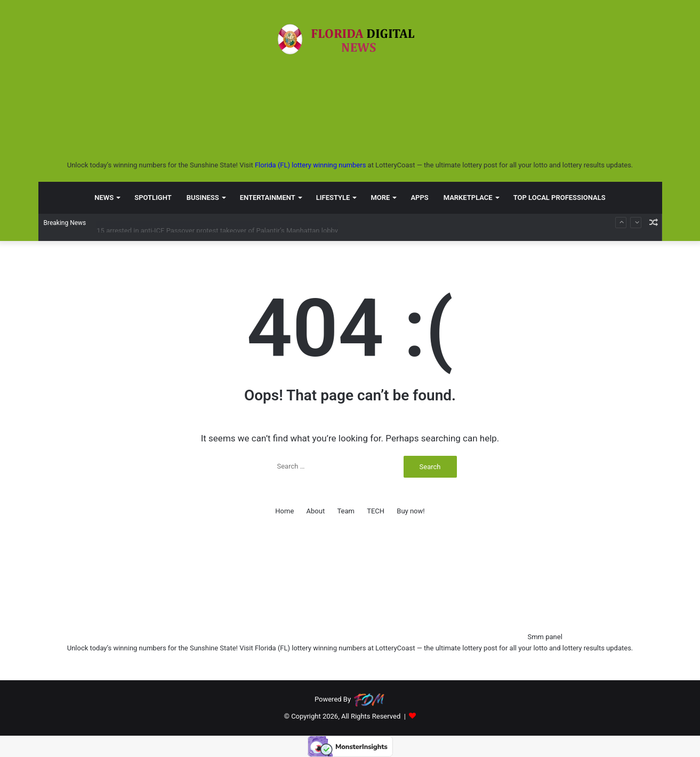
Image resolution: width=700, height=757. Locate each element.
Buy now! (411, 511)
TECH (376, 511)
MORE (380, 197)
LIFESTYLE (333, 197)
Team (346, 511)
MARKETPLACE (468, 197)
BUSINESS (203, 197)
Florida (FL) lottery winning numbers (310, 165)
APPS (419, 197)
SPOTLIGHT (153, 197)
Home (284, 511)
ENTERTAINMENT (268, 197)
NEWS (104, 197)
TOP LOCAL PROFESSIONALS (560, 197)
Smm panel (545, 637)
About (316, 511)
